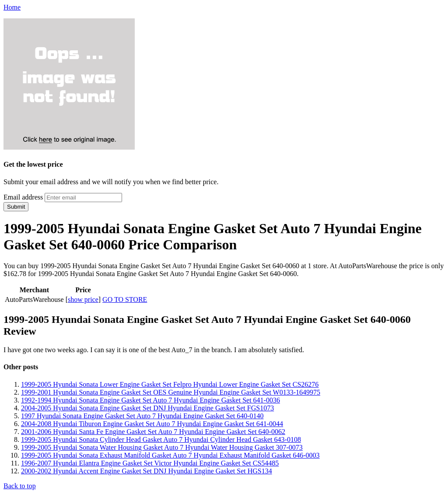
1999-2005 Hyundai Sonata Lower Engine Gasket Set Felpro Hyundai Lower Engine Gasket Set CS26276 (170, 384)
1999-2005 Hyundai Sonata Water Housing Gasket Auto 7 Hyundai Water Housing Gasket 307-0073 (162, 447)
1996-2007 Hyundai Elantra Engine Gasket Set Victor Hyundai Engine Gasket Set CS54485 (150, 463)
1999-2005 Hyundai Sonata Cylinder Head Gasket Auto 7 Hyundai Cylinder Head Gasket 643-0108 (161, 439)
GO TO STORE (125, 299)
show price (83, 299)
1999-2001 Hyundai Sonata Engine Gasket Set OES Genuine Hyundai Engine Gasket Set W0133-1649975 (171, 392)
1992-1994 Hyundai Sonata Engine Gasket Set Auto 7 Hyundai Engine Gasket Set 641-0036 (150, 400)
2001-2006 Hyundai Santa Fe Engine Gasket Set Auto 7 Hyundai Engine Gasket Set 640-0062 (153, 432)
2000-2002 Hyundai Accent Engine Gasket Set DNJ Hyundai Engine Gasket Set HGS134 (147, 471)
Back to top (20, 486)
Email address (23, 197)
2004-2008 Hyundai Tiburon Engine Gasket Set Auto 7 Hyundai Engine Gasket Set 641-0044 (152, 424)
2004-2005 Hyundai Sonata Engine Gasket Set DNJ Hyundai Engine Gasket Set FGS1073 (147, 408)
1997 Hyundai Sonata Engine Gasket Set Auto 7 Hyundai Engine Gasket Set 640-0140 (142, 416)
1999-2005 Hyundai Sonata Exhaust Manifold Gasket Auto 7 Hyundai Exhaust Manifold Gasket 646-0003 (170, 455)
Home (12, 7)
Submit (16, 207)
